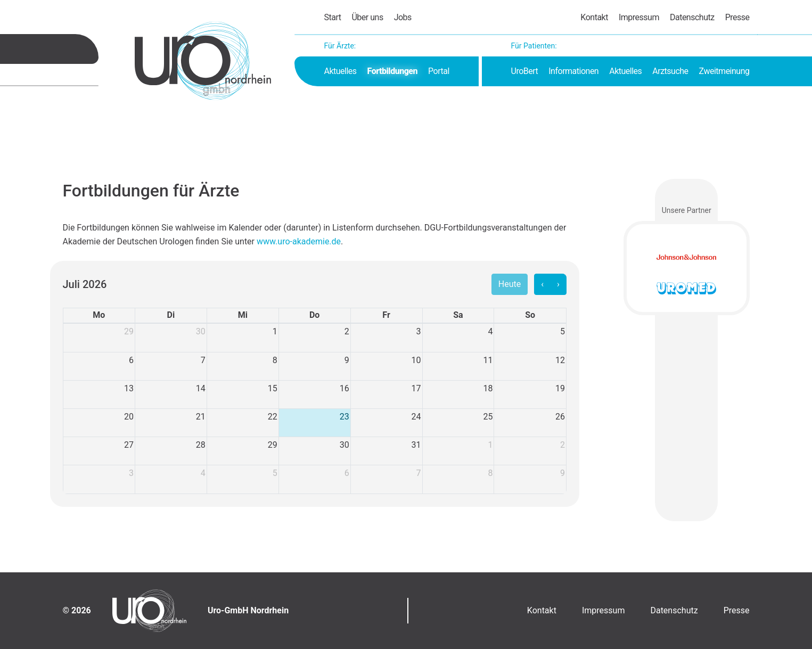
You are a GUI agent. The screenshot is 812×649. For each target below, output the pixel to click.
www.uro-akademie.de (299, 241)
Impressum (639, 17)
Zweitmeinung (724, 71)
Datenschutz (692, 17)
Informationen (573, 71)
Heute (510, 284)
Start (333, 17)
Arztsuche (670, 71)
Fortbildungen (392, 71)
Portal (439, 71)
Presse (737, 17)
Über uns (367, 17)
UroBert (525, 71)
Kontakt (594, 17)
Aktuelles (341, 71)
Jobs (403, 17)
